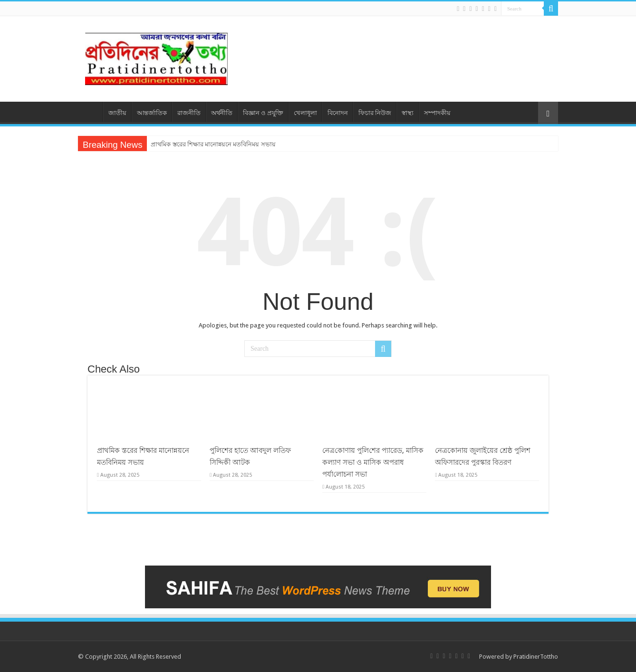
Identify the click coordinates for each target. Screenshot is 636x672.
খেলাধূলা (305, 113)
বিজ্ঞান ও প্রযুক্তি (263, 113)
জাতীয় (117, 113)
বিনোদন (338, 113)
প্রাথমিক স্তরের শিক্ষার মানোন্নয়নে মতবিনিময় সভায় (213, 144)
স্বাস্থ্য (408, 113)
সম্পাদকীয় (437, 113)
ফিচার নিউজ (375, 113)
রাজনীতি (189, 113)
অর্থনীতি (222, 113)
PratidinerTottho (536, 657)
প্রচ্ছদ (90, 112)
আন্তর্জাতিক (152, 113)
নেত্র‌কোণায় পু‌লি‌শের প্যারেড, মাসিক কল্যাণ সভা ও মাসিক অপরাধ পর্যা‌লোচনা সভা (373, 462)
